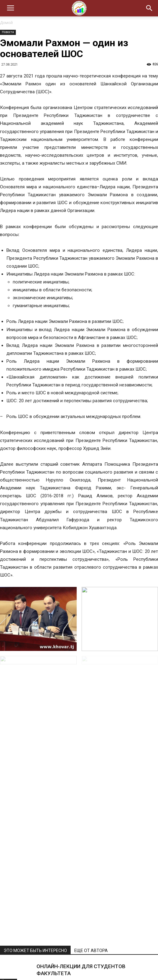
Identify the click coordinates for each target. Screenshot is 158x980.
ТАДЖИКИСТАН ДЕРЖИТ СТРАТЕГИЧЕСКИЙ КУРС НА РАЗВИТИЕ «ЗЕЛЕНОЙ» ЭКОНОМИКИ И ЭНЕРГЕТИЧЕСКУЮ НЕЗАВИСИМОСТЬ (95, 814)
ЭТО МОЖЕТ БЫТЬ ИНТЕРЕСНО (35, 733)
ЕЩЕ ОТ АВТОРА (91, 733)
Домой (6, 23)
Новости (8, 32)
